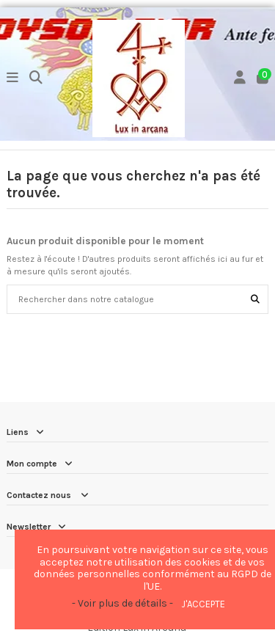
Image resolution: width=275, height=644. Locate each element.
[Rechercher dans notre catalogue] (255, 299)
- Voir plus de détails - (122, 603)
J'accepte (203, 604)
